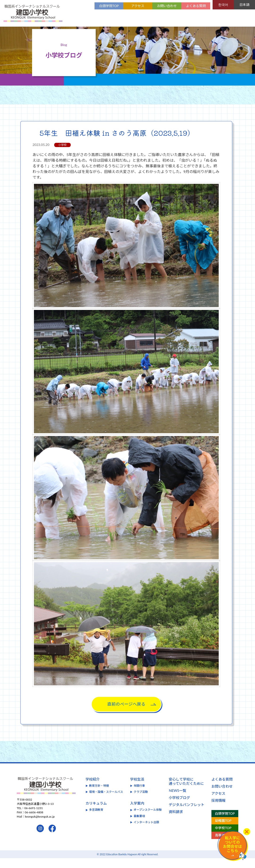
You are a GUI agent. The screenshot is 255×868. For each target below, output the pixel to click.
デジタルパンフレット (187, 815)
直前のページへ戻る (126, 714)
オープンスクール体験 (148, 820)
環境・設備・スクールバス (106, 802)
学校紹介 (93, 789)
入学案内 (137, 813)
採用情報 (218, 810)
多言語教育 (96, 820)
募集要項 (139, 826)
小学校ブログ (179, 807)
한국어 (223, 5)
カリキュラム (96, 813)
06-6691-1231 (34, 818)
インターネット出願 (146, 832)
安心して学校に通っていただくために (186, 791)
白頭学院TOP (109, 6)
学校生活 (137, 789)
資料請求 (176, 822)
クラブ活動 (141, 802)
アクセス (138, 6)
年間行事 (139, 796)
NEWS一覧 (177, 800)
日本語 (244, 5)
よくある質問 (196, 6)
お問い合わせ (167, 6)
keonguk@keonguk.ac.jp (40, 827)
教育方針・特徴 (99, 796)
